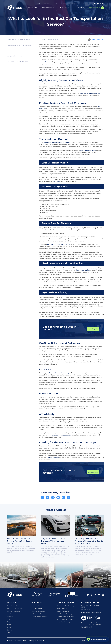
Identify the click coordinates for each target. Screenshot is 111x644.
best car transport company (59, 373)
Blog (38, 3)
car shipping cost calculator (61, 435)
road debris (56, 181)
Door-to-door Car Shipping (65, 606)
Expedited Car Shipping (64, 614)
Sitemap (10, 630)
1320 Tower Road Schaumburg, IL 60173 (92, 606)
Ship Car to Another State (65, 619)
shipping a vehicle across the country (57, 143)
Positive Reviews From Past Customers (19, 45)
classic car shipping (83, 270)
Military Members (37, 614)
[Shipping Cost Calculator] (97, 639)
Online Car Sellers (38, 608)
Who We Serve (66, 8)
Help (9, 633)
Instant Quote (93, 329)
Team (9, 625)
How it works (32, 8)
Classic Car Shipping (63, 622)
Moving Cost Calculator (69, 3)
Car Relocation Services (39, 617)
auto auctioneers (45, 62)
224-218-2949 (97, 3)
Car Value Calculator (14, 611)
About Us (81, 8)
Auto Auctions (36, 606)
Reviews (47, 3)
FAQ (55, 3)
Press (9, 627)
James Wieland (98, 40)
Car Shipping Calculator (15, 606)
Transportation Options (14, 56)
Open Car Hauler (62, 608)
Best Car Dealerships (39, 611)
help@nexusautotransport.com (91, 613)
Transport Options (49, 8)
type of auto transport (88, 150)
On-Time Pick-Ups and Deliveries (17, 61)
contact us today (53, 458)
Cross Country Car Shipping (65, 617)
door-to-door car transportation (59, 244)
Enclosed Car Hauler (63, 611)
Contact (83, 3)
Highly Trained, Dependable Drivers (18, 40)
